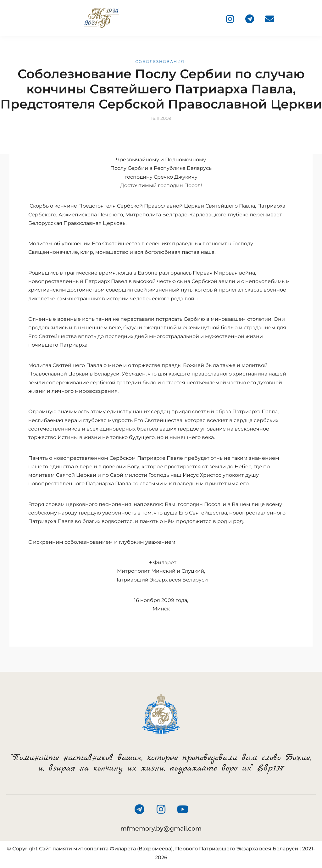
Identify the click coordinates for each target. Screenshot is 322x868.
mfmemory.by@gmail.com (161, 829)
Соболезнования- (161, 61)
